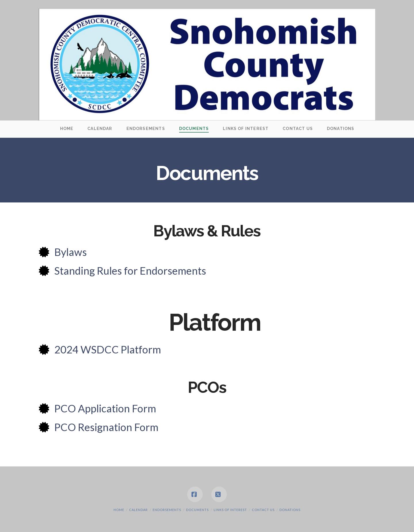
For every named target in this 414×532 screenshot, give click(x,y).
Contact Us (263, 510)
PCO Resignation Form (106, 427)
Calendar (138, 510)
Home (119, 510)
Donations (290, 510)
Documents (197, 510)
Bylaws (71, 252)
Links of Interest (230, 510)
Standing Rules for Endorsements (130, 271)
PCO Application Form (105, 408)
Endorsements (167, 510)
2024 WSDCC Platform (108, 349)
